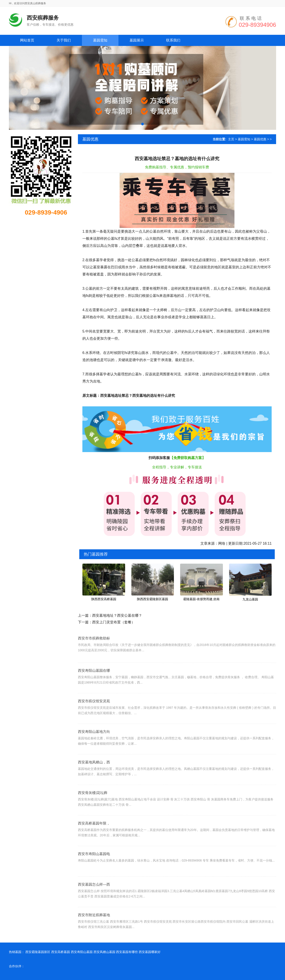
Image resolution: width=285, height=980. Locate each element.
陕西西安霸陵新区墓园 (153, 599)
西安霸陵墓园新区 (38, 952)
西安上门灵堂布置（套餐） (114, 622)
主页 (231, 139)
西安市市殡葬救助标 (94, 650)
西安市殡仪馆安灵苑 (94, 717)
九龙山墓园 (250, 599)
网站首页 (27, 40)
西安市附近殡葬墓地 (94, 931)
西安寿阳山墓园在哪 (94, 686)
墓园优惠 (260, 139)
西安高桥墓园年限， (94, 839)
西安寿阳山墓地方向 (94, 747)
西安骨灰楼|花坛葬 (93, 808)
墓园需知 (244, 139)
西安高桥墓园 (61, 952)
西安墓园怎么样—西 (94, 900)
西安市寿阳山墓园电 (94, 869)
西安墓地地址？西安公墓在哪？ (117, 615)
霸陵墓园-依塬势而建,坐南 (201, 599)
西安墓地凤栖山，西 (94, 778)
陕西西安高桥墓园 (104, 599)
